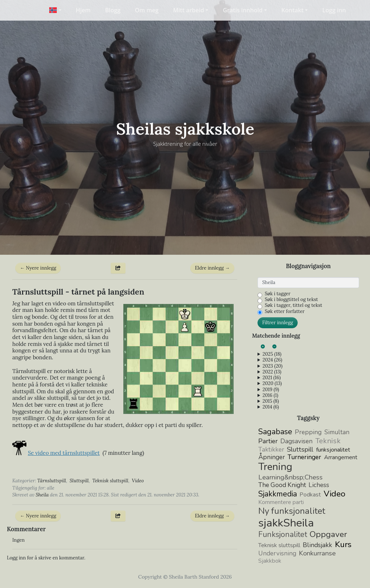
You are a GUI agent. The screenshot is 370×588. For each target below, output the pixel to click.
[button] (55, 10)
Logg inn (334, 10)
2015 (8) (271, 401)
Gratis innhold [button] (243, 10)
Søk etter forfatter (285, 312)
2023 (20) (273, 366)
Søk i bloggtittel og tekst (291, 300)
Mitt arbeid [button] (188, 10)
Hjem (83, 10)
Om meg (147, 10)
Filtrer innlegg (278, 323)
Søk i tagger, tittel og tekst (294, 305)
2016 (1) (270, 395)
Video (138, 481)
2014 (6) (271, 407)
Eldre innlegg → (212, 268)
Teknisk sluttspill (110, 481)
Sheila (42, 495)
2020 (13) (272, 384)
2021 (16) (272, 378)
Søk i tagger (278, 294)
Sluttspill (79, 481)
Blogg (113, 10)
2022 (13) (272, 372)
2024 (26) (272, 360)
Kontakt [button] (292, 10)
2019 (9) (271, 390)
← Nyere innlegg (38, 268)
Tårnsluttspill (52, 481)
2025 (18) (272, 354)
